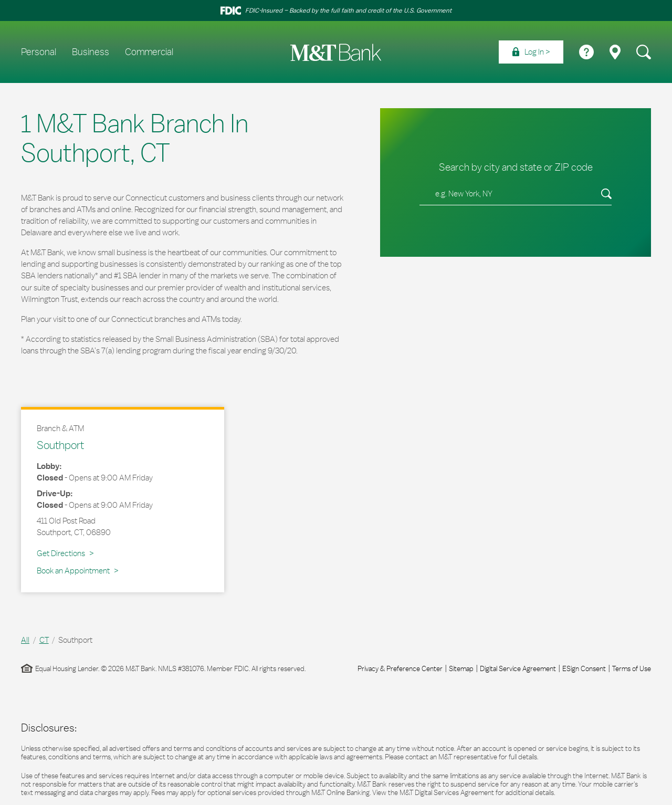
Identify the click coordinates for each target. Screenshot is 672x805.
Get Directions (65, 553)
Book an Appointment (73, 571)
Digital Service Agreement (518, 668)
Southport (60, 445)
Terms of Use (632, 668)
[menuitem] (531, 52)
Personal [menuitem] (39, 52)
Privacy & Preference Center (400, 668)
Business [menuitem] (91, 52)
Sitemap (461, 668)
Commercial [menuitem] (149, 52)
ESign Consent (584, 668)
